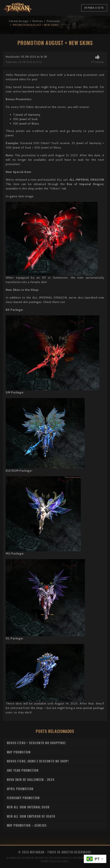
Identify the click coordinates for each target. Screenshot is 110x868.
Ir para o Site (94, 8)
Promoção (54, 21)
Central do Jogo (19, 21)
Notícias (38, 21)
